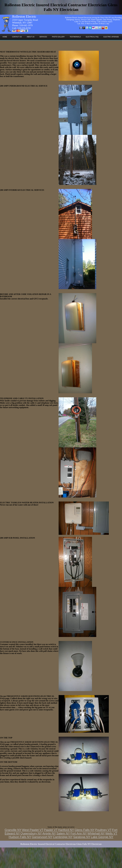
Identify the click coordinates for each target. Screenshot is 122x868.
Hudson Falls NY (20, 837)
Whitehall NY (96, 833)
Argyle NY (49, 833)
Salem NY (63, 833)
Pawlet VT (51, 830)
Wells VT (111, 833)
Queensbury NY (31, 833)
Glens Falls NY (85, 830)
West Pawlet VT (33, 830)
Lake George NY (102, 837)
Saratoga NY (82, 837)
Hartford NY (66, 830)
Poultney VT (103, 830)
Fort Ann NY (79, 833)
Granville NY (13, 830)
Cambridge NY (63, 837)
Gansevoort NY (42, 837)
